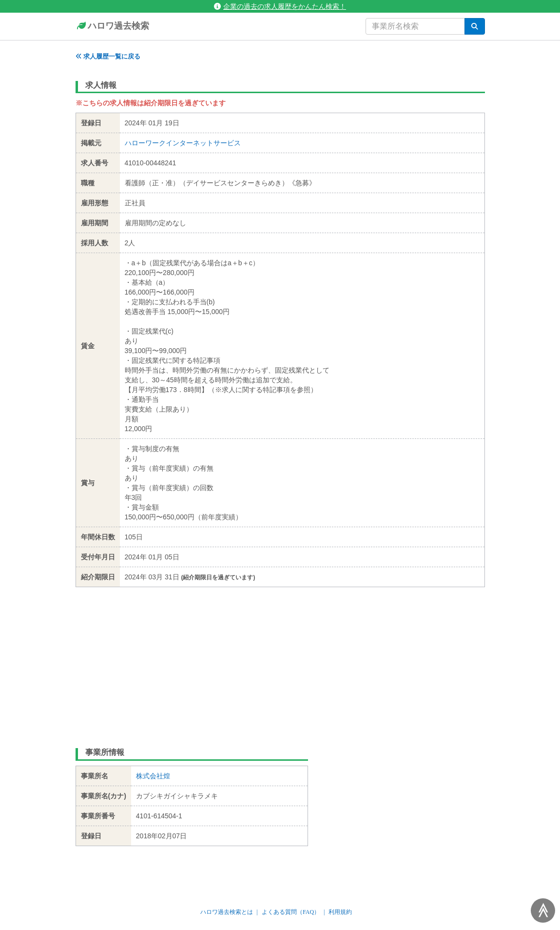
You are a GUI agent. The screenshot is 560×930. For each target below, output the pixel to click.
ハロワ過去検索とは (227, 912)
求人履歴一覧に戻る (108, 56)
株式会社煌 (153, 776)
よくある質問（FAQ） (291, 912)
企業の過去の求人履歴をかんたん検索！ (280, 6)
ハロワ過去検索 (112, 26)
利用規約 (340, 912)
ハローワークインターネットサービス (183, 143)
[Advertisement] (280, 660)
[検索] (475, 26)
